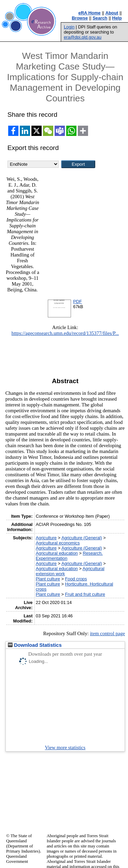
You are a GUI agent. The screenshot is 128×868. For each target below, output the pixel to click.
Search (100, 18)
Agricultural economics (58, 543)
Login (69, 27)
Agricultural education (57, 553)
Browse (80, 18)
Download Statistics (35, 645)
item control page (107, 633)
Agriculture (46, 538)
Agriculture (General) (82, 538)
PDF (77, 301)
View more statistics (65, 747)
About (112, 13)
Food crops (76, 579)
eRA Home (90, 13)
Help (117, 18)
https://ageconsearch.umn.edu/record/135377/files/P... (65, 333)
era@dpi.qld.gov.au (83, 37)
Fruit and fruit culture (85, 594)
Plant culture (48, 579)
